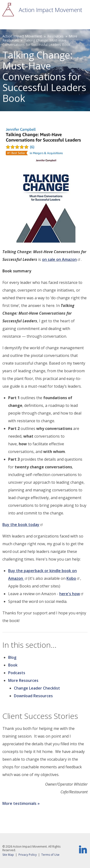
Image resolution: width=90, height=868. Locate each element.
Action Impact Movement (50, 10)
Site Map (8, 855)
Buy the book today (23, 525)
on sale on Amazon (61, 259)
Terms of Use (50, 855)
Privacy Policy (28, 855)
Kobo (73, 578)
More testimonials (19, 803)
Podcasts (17, 673)
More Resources (23, 680)
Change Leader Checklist (37, 688)
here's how (72, 594)
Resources (55, 36)
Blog (12, 657)
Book (13, 665)
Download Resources (33, 696)
